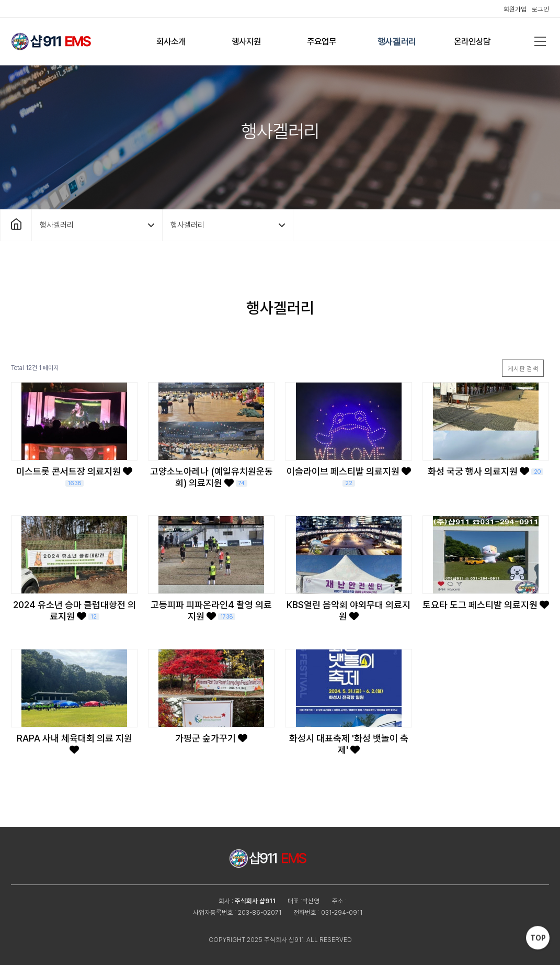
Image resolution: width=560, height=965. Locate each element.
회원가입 (515, 9)
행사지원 (246, 41)
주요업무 (322, 41)
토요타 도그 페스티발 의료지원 (486, 605)
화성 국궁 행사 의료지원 (485, 471)
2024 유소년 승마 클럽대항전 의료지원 (75, 610)
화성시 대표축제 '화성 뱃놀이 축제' (349, 744)
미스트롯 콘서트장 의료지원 (74, 476)
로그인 (540, 9)
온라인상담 (472, 41)
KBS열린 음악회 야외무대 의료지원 (348, 610)
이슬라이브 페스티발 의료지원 (349, 476)
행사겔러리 (397, 41)
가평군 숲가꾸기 (211, 738)
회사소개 (171, 41)
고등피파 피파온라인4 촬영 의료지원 (211, 610)
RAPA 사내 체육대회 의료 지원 (75, 743)
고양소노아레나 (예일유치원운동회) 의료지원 (212, 477)
